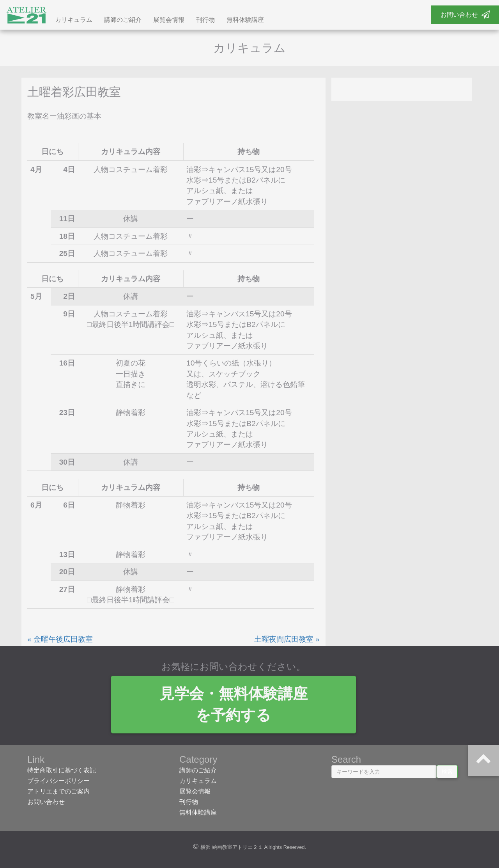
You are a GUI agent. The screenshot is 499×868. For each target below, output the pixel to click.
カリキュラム (74, 20)
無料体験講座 (245, 20)
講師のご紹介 (123, 20)
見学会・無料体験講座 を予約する (249, 706)
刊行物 (205, 20)
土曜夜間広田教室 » (287, 641)
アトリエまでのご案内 (58, 793)
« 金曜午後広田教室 (60, 641)
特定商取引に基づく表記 (62, 772)
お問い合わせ (465, 15)
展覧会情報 (169, 20)
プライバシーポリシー (58, 782)
